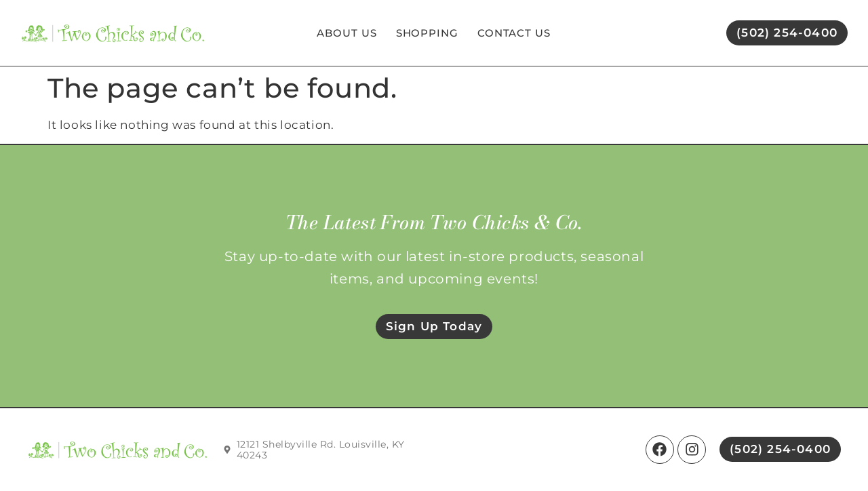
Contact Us (514, 33)
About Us (347, 33)
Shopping (427, 33)
